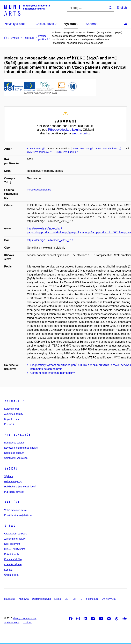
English (122, 8)
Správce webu (12, 623)
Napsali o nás (12, 419)
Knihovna (24, 599)
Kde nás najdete (13, 564)
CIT (74, 599)
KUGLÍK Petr (36, 149)
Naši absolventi (12, 544)
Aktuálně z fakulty (14, 414)
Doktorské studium (14, 453)
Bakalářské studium (15, 443)
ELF (67, 599)
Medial (58, 599)
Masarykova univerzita (24, 618)
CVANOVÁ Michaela (40, 152)
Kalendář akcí (12, 409)
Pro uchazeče (18, 435)
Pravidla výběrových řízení (18, 515)
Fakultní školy (12, 554)
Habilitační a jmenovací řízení (20, 487)
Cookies (27, 623)
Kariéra (12, 502)
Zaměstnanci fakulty (15, 539)
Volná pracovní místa (15, 510)
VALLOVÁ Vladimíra (109, 149)
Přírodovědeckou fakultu (64, 130)
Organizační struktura (16, 534)
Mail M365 (10, 599)
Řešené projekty (13, 481)
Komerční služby (13, 559)
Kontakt (8, 570)
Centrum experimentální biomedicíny (53, 373)
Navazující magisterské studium (21, 448)
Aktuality (14, 401)
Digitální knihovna (42, 599)
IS (81, 599)
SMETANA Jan (83, 149)
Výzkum (11, 469)
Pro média (10, 424)
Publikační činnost (14, 492)
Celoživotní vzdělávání (16, 458)
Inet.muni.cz (92, 599)
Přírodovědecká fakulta (39, 190)
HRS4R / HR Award (15, 549)
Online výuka (109, 599)
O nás (10, 526)
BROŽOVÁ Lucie (67, 152)
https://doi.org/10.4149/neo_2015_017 (50, 240)
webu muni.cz (81, 133)
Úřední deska (11, 575)
